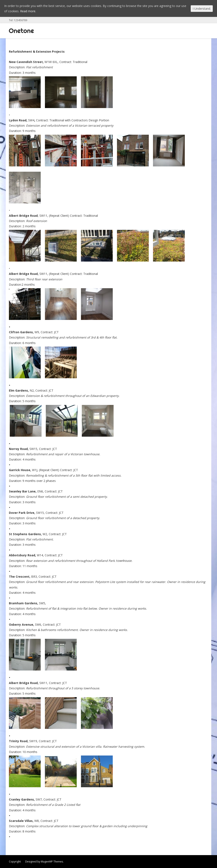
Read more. (28, 11)
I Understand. (202, 9)
